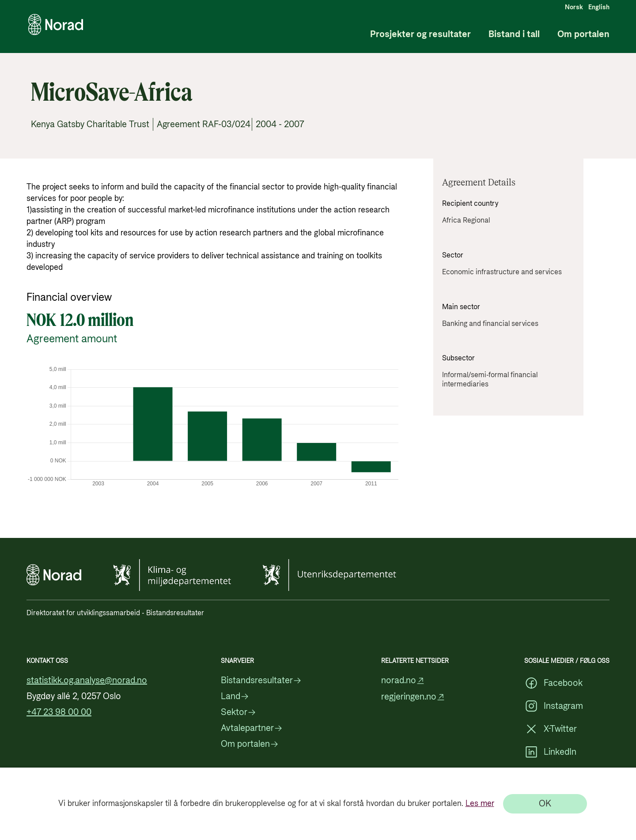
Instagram (554, 706)
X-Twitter (551, 729)
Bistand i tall (514, 35)
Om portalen (583, 35)
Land (235, 696)
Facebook (553, 683)
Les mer (480, 804)
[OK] (545, 804)
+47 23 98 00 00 (59, 712)
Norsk (574, 8)
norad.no (403, 681)
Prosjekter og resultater (420, 35)
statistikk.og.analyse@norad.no (87, 681)
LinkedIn (550, 752)
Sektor (238, 712)
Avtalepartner (252, 728)
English (599, 8)
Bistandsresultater (261, 681)
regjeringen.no (413, 697)
